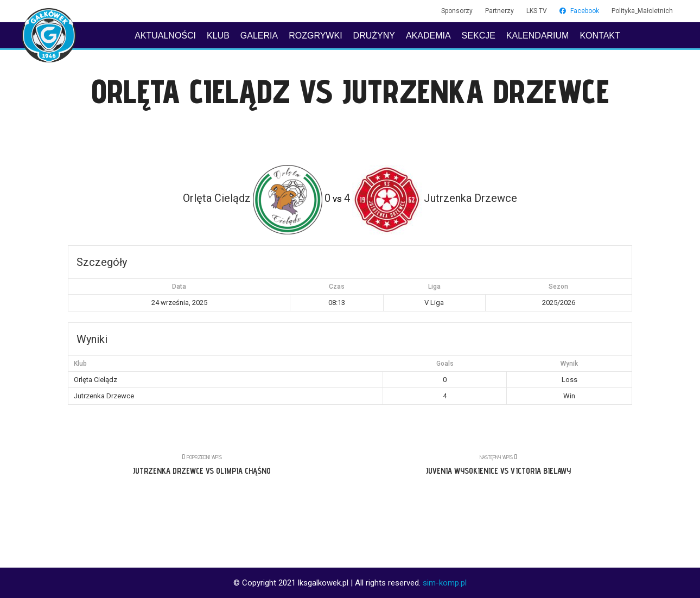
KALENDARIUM (538, 36)
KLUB (218, 36)
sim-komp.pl (445, 583)
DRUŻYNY (374, 36)
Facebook (579, 11)
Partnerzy (499, 11)
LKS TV (537, 11)
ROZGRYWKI (315, 36)
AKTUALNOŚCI (165, 36)
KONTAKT (600, 36)
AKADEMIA (428, 36)
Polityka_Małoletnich (642, 11)
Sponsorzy (457, 11)
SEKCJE (479, 36)
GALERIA (259, 36)
